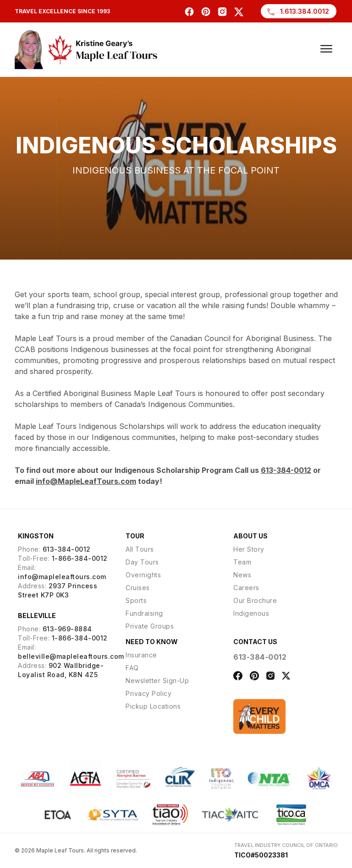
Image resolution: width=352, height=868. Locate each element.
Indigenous (251, 613)
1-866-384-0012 (80, 558)
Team (242, 562)
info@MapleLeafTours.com (86, 481)
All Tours (140, 549)
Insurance (141, 655)
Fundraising (144, 613)
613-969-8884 (67, 629)
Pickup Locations (153, 706)
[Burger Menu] (326, 49)
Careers (246, 588)
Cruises (138, 588)
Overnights (143, 575)
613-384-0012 (286, 470)
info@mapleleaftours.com (62, 577)
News (242, 575)
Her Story (249, 549)
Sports (136, 600)
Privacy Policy (148, 693)
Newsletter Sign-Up (157, 681)
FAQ (132, 668)
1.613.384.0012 (298, 12)
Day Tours (142, 562)
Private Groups (150, 626)
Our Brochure (255, 600)
